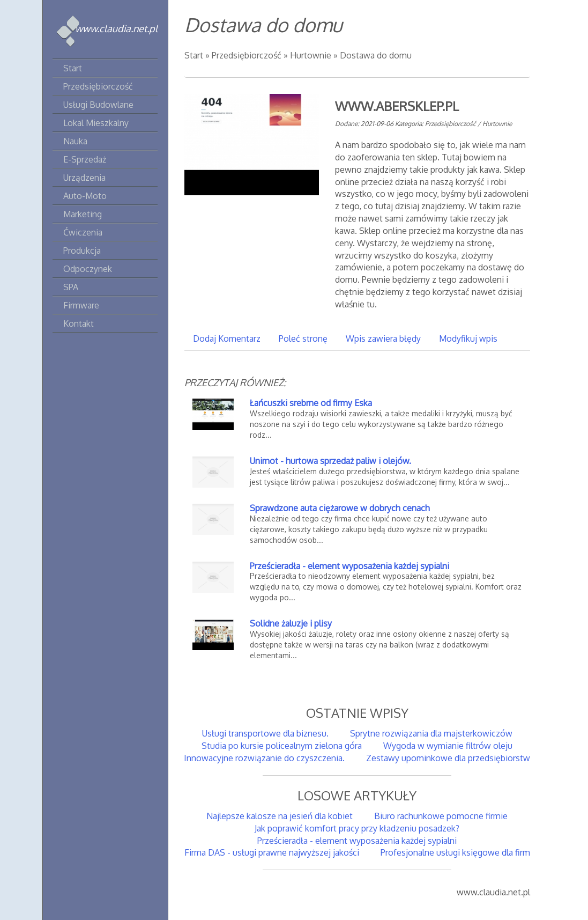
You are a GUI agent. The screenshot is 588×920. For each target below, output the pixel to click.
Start (194, 55)
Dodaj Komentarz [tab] (227, 338)
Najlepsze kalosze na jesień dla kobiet (280, 816)
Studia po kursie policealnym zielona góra (282, 746)
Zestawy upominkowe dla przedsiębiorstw (448, 758)
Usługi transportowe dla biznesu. (265, 733)
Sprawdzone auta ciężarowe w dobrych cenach (340, 508)
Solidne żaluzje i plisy (291, 623)
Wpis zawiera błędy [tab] (383, 338)
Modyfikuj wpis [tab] (468, 338)
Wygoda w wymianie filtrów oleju (448, 746)
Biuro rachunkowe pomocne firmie (441, 816)
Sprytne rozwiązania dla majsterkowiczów (431, 733)
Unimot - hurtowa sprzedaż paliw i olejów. (330, 461)
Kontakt (79, 323)
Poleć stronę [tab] (303, 338)
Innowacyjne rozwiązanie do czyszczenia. (264, 758)
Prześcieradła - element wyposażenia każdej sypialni (349, 566)
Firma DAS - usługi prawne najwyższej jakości (272, 852)
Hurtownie (311, 55)
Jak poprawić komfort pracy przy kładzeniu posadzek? (357, 828)
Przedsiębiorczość (247, 55)
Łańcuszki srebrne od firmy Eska (311, 403)
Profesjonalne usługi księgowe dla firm (455, 852)
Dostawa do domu (376, 55)
